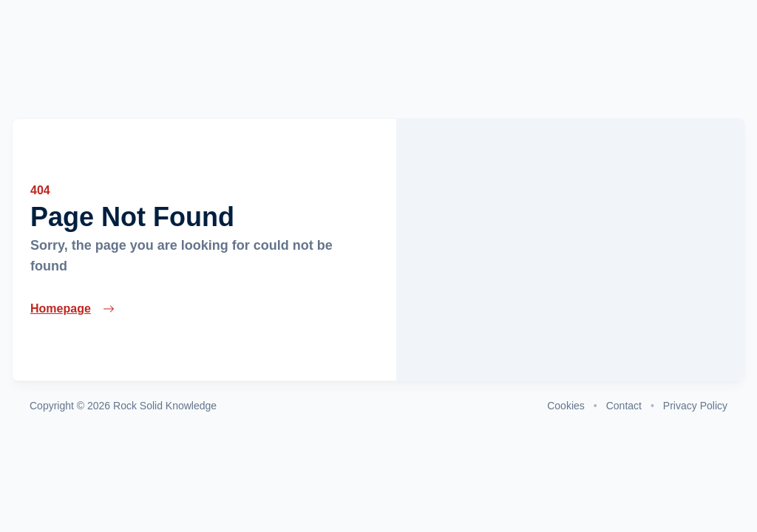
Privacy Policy (695, 406)
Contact (624, 406)
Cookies (566, 406)
